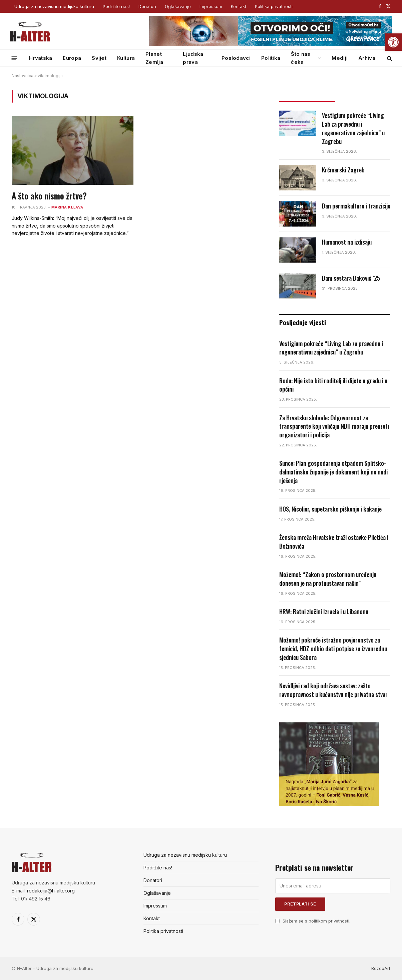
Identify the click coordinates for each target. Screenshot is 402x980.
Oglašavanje (178, 6)
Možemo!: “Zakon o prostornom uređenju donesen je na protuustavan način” (328, 579)
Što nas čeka (301, 58)
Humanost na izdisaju (347, 242)
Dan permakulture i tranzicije (356, 206)
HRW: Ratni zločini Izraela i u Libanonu (324, 612)
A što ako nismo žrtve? (49, 196)
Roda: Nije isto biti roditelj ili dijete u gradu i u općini (333, 385)
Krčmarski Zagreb (343, 170)
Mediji (340, 58)
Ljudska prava (193, 58)
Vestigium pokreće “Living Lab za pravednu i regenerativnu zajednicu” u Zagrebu (353, 128)
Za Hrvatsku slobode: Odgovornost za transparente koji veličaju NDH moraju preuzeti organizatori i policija (334, 426)
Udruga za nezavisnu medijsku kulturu (54, 6)
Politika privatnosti (274, 6)
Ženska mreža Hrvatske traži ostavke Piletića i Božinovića (334, 542)
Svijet (99, 58)
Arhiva (367, 58)
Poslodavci (236, 58)
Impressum (211, 6)
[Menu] (15, 58)
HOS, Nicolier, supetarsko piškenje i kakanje (330, 509)
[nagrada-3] (329, 804)
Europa (72, 58)
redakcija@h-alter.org (51, 891)
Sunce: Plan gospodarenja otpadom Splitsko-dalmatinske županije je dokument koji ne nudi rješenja (333, 472)
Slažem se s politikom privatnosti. (316, 921)
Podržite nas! (116, 6)
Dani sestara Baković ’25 (351, 278)
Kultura (126, 58)
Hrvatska (41, 58)
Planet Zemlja (154, 58)
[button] (393, 42)
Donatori (147, 6)
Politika (271, 58)
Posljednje (307, 96)
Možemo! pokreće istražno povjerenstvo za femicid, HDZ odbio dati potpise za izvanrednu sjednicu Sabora (333, 649)
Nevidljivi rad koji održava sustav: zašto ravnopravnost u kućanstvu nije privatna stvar (333, 690)
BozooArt (381, 968)
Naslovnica (23, 76)
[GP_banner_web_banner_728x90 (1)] (271, 44)
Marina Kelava (67, 207)
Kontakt (239, 6)
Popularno (363, 96)
